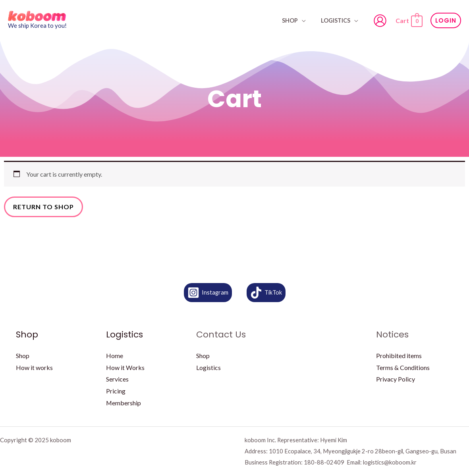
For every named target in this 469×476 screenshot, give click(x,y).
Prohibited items (399, 356)
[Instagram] (208, 293)
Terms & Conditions (403, 367)
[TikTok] (266, 293)
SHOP (295, 20)
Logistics (337, 20)
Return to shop (43, 207)
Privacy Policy (396, 379)
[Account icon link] (380, 21)
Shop (23, 356)
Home (115, 356)
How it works (34, 367)
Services (117, 379)
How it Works (125, 367)
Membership (124, 403)
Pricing (116, 391)
